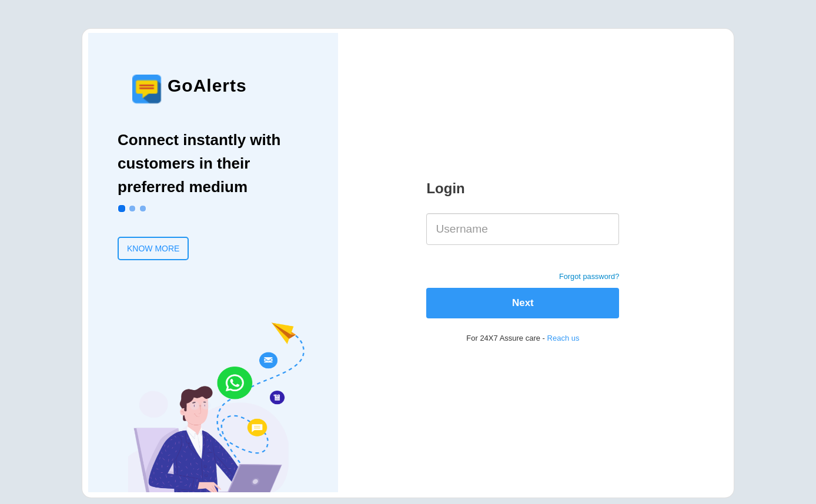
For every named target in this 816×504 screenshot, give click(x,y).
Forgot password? (589, 276)
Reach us (563, 338)
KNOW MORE (153, 248)
